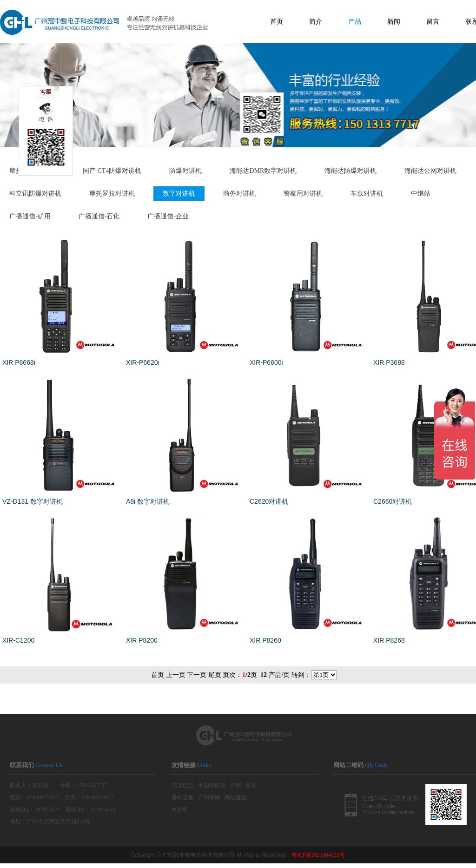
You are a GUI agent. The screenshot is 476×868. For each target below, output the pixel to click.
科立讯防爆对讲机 (35, 194)
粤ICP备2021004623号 (318, 855)
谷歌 (236, 785)
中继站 (421, 194)
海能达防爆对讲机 (350, 171)
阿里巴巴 (183, 785)
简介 (316, 22)
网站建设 (236, 797)
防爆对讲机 (185, 171)
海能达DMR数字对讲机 (263, 171)
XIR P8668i (19, 362)
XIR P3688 (389, 362)
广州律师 (209, 797)
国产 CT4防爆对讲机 (112, 171)
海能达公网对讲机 (430, 171)
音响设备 (183, 797)
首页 (277, 22)
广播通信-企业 (168, 216)
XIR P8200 (142, 640)
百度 (251, 785)
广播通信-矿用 (30, 216)
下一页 (197, 675)
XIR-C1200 (18, 640)
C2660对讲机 (393, 501)
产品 (355, 22)
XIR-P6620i (143, 362)
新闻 (394, 22)
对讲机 (180, 809)
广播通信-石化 (99, 216)
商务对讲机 (239, 194)
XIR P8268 (389, 640)
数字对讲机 (179, 194)
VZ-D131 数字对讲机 (33, 501)
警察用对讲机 (303, 194)
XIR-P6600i (266, 362)
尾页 (215, 675)
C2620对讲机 (269, 501)
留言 (433, 22)
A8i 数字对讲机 (148, 501)
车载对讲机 (367, 194)
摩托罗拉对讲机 (112, 194)
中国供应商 (212, 785)
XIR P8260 (265, 640)
